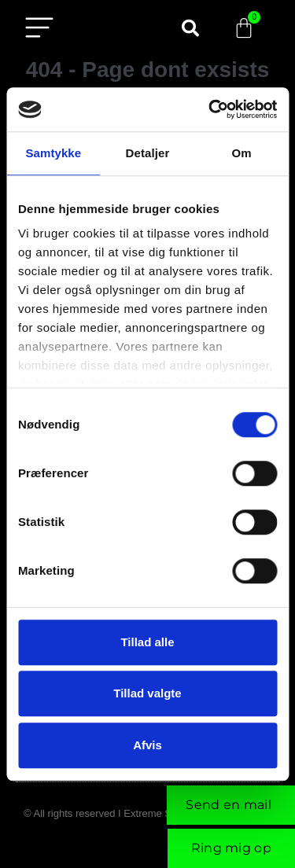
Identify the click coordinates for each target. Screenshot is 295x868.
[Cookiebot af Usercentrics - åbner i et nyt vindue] (210, 109)
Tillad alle (147, 642)
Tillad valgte (147, 693)
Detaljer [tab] (148, 153)
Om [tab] (242, 153)
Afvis (147, 745)
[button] (190, 28)
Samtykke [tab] (53, 153)
